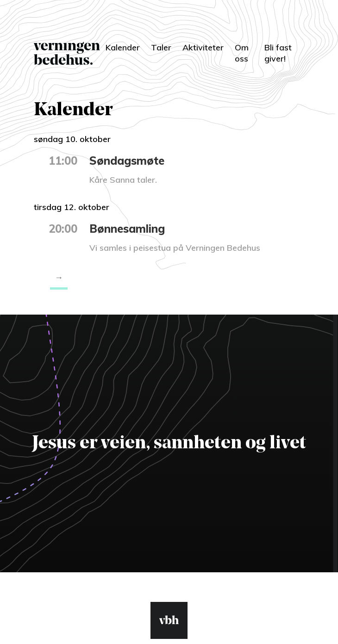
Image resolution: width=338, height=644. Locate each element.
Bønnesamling (127, 229)
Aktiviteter (203, 47)
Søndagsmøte (127, 161)
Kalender (123, 47)
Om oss (242, 53)
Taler (161, 47)
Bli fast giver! (278, 53)
